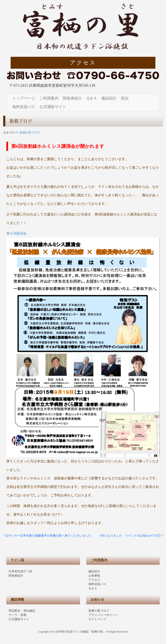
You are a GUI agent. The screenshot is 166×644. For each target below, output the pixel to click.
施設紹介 (109, 98)
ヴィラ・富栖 (17, 615)
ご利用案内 (49, 98)
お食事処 (94, 576)
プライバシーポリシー (103, 615)
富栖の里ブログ (30, 133)
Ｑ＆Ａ (92, 98)
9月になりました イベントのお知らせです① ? (131, 536)
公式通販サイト (53, 107)
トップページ (24, 98)
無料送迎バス (24, 107)
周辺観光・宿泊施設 (22, 611)
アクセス (83, 63)
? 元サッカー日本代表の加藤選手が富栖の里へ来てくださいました (47, 536)
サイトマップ (97, 619)
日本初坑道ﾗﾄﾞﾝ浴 (20, 571)
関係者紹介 (72, 98)
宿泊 (125, 98)
